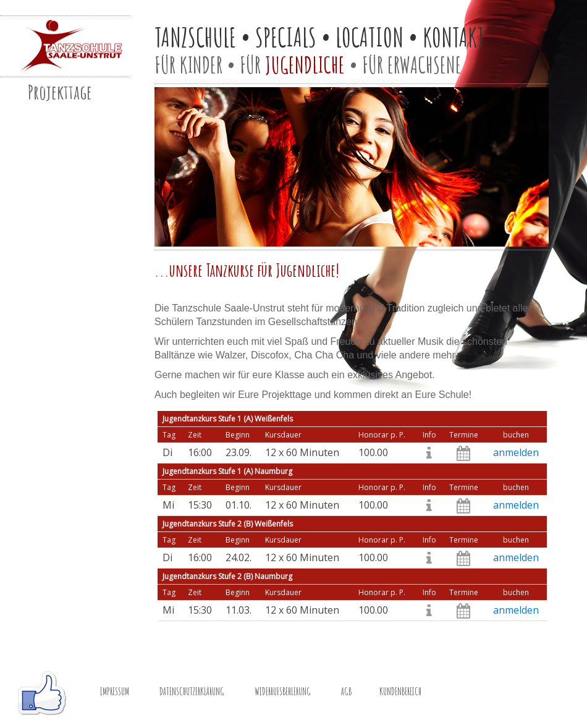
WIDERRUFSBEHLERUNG (283, 692)
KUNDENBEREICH (400, 692)
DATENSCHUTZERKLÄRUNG (192, 692)
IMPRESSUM (115, 692)
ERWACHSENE (424, 65)
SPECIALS (286, 37)
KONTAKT (454, 37)
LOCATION (370, 37)
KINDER (201, 65)
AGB (346, 692)
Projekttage (60, 92)
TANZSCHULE (195, 37)
